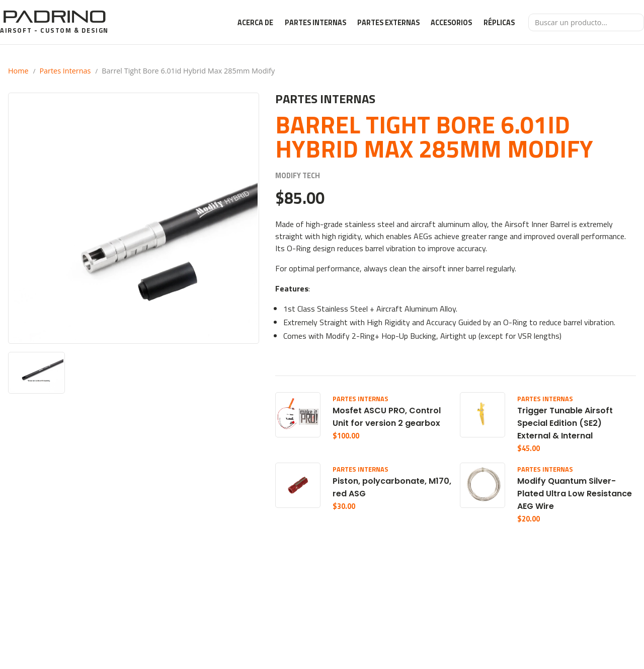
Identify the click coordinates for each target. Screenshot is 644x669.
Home (18, 71)
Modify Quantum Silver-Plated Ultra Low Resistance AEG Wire (575, 494)
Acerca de (255, 23)
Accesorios (451, 23)
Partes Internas (315, 23)
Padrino (54, 17)
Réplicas (499, 23)
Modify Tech (298, 176)
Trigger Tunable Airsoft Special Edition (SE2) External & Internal (565, 423)
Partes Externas (388, 23)
